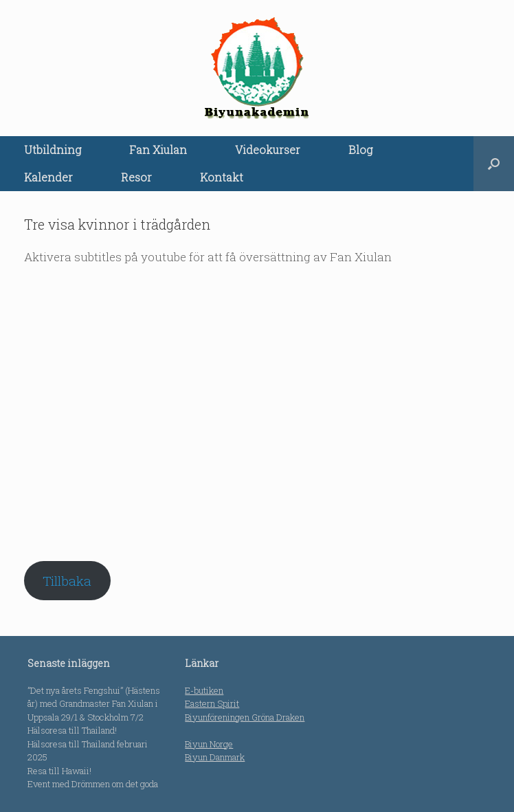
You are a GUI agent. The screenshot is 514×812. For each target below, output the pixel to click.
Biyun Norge (209, 744)
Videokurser (268, 150)
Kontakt (222, 177)
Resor (136, 177)
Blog (360, 150)
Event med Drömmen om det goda (93, 784)
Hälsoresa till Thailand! (72, 730)
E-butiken (204, 690)
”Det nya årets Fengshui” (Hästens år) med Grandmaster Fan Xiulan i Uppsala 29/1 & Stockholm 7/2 (94, 704)
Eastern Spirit (212, 703)
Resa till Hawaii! (59, 771)
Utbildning (53, 150)
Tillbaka (67, 581)
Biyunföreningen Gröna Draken (245, 717)
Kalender (48, 177)
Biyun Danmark (215, 757)
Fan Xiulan (158, 150)
